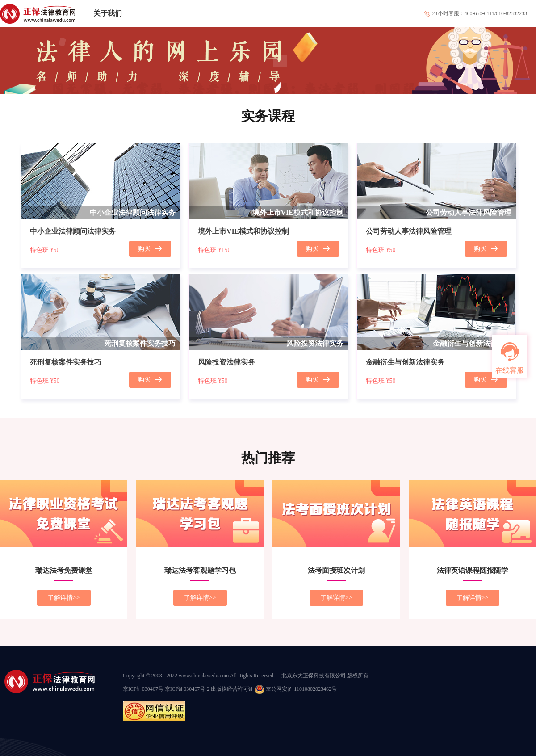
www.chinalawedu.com (204, 676)
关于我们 (108, 13)
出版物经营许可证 (232, 689)
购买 (150, 249)
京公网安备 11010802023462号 (296, 689)
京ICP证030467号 (143, 689)
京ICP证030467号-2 (187, 689)
